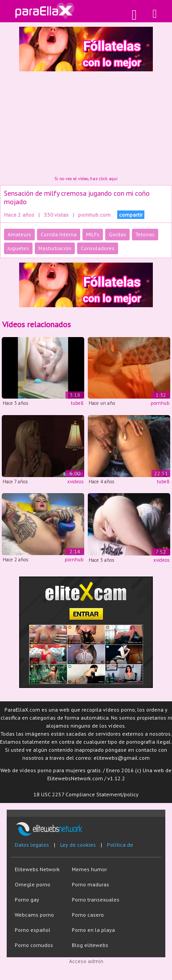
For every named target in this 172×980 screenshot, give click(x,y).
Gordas (117, 234)
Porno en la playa (93, 930)
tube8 (77, 403)
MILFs (93, 234)
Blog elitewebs (90, 945)
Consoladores (98, 248)
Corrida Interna (59, 234)
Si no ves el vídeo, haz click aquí (86, 179)
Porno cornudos (34, 945)
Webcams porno (34, 915)
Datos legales (32, 845)
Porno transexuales (96, 900)
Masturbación (55, 248)
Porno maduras (90, 884)
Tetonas (145, 234)
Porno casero (88, 915)
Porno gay (27, 900)
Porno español (33, 930)
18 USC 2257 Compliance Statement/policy (86, 794)
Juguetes (18, 248)
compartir (131, 215)
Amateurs (19, 234)
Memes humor (89, 869)
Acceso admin (86, 961)
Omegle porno (33, 884)
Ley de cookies (78, 845)
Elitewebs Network (37, 869)
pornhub (160, 403)
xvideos (75, 482)
